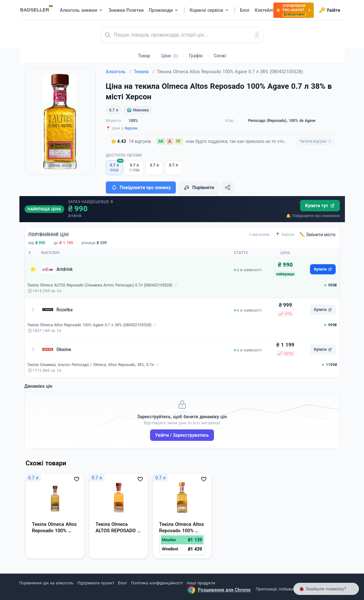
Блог (123, 583)
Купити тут (320, 206)
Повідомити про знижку (141, 187)
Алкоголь (119, 72)
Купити (323, 269)
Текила (144, 72)
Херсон (131, 128)
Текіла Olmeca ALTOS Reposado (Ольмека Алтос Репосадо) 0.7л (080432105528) (100, 285)
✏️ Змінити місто (318, 235)
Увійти (330, 10)
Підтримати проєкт (96, 583)
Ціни (170, 56)
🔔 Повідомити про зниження (313, 216)
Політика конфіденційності (157, 583)
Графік (196, 56)
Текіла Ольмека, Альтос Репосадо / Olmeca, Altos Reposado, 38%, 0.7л (91, 365)
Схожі (220, 56)
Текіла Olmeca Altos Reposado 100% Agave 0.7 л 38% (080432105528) (89, 325)
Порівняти (199, 187)
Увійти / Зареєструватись (182, 435)
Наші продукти (201, 583)
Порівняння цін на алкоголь (46, 583)
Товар (144, 56)
